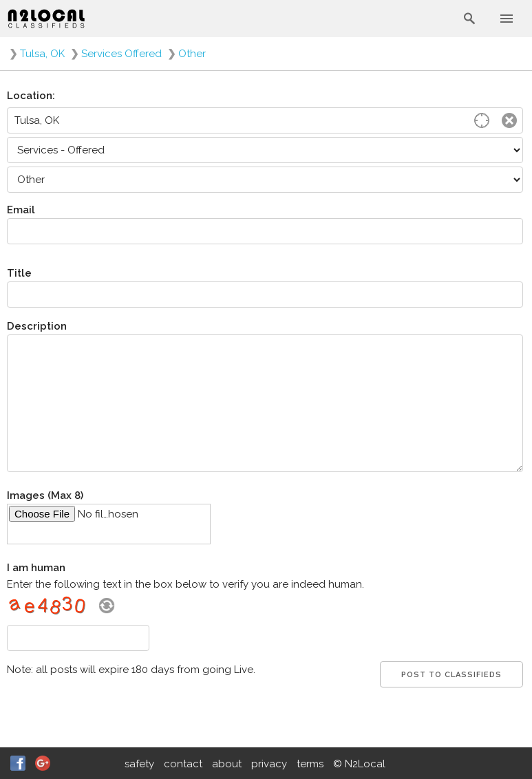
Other (192, 54)
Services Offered (121, 54)
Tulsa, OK (42, 54)
